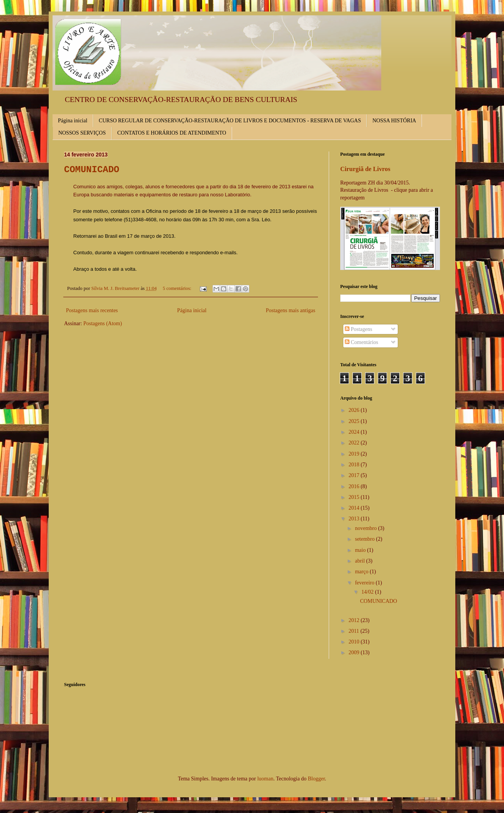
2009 (355, 653)
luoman (265, 779)
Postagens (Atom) (103, 323)
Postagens (359, 329)
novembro (366, 528)
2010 (355, 642)
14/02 (368, 592)
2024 (355, 432)
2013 (355, 519)
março (362, 572)
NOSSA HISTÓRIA (394, 121)
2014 (355, 508)
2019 (355, 454)
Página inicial (73, 121)
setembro (365, 539)
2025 (355, 421)
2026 (355, 410)
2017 (355, 475)
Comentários (362, 342)
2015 (355, 497)
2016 (355, 486)
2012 (355, 620)
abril (360, 561)
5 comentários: (178, 288)
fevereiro (365, 583)
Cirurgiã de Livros (365, 169)
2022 (355, 443)
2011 (355, 631)
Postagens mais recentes (92, 310)
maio (361, 550)
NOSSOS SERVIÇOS (82, 133)
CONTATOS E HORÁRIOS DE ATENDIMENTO (172, 133)
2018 (355, 465)
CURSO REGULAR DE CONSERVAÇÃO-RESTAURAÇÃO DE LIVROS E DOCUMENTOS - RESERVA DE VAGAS (230, 121)
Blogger (316, 779)
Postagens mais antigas (291, 310)
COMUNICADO (92, 170)
